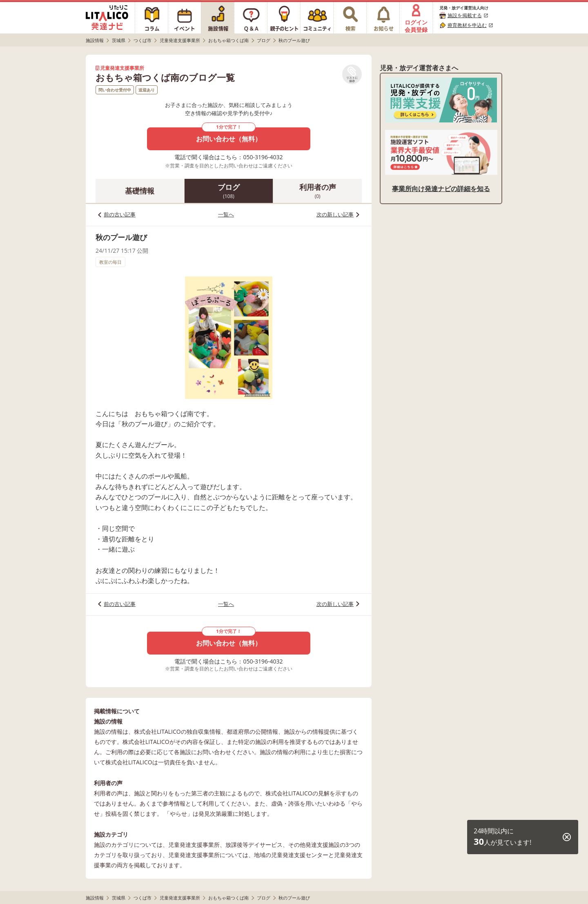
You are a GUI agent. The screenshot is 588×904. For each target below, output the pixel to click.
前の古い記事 (120, 214)
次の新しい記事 (335, 214)
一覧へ (226, 214)
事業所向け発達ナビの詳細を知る (441, 189)
